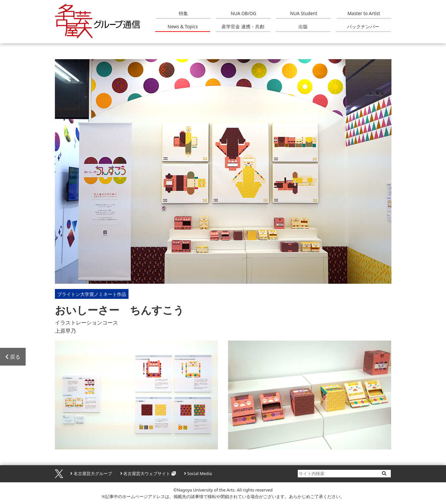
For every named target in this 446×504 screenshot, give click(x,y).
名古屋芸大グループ (93, 473)
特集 (183, 13)
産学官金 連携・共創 (243, 26)
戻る (13, 357)
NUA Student (304, 13)
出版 (303, 26)
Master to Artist (364, 13)
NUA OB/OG (243, 13)
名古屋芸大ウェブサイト (147, 473)
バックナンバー (363, 26)
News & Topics (183, 26)
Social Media (199, 473)
